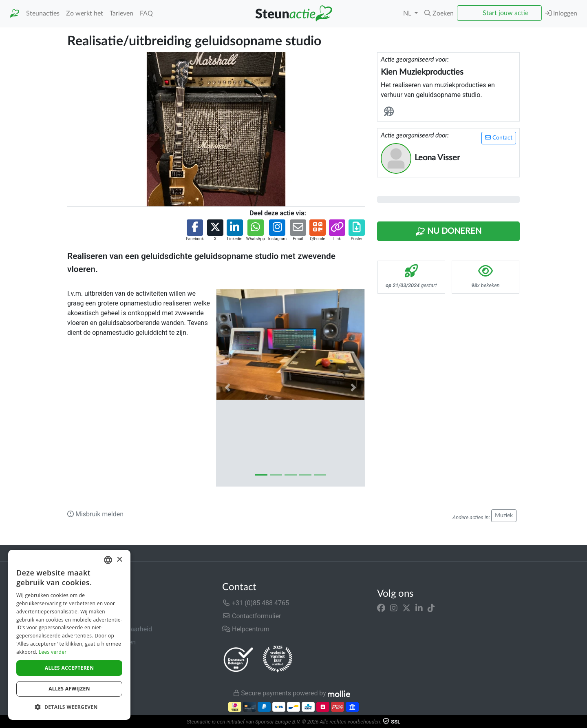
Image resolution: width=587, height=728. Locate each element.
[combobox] (108, 560)
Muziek (504, 516)
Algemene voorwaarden (102, 642)
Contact (499, 138)
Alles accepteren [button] (70, 668)
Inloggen (561, 13)
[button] (439, 13)
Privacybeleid (86, 655)
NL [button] (408, 13)
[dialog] (69, 635)
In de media (84, 616)
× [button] (119, 560)
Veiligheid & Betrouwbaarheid (110, 629)
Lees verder (53, 652)
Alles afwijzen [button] (69, 689)
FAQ (146, 13)
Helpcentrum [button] (246, 629)
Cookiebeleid (86, 668)
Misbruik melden (95, 514)
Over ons (80, 603)
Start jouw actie (505, 13)
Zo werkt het (85, 13)
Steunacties (43, 13)
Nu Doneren (448, 232)
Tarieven (121, 13)
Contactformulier (252, 616)
